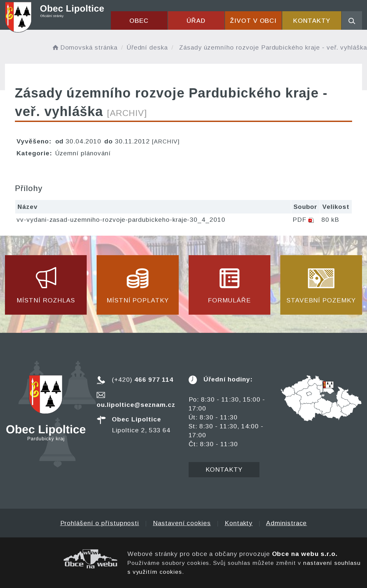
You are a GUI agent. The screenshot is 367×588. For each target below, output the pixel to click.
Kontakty (312, 21)
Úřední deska (147, 47)
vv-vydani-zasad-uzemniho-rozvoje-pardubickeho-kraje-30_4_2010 (121, 220)
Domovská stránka (84, 47)
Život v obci (253, 21)
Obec (139, 21)
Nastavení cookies (182, 523)
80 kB (330, 220)
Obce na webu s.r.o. (305, 554)
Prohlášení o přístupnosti (100, 523)
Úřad (196, 21)
